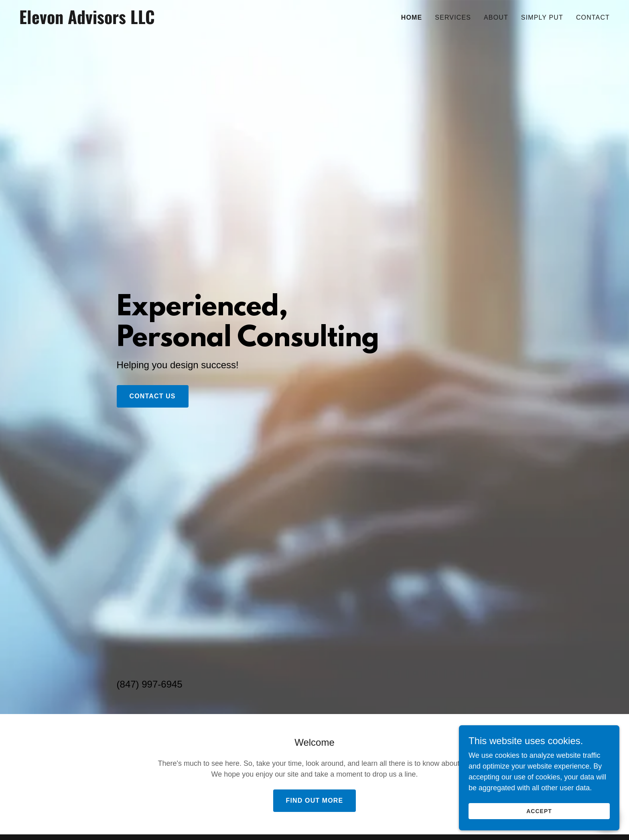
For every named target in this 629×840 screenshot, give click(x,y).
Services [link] (453, 17)
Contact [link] (593, 17)
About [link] (496, 17)
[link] (123, 22)
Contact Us (153, 396)
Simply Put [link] (542, 17)
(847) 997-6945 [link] (150, 684)
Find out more (315, 800)
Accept (539, 811)
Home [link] (412, 17)
